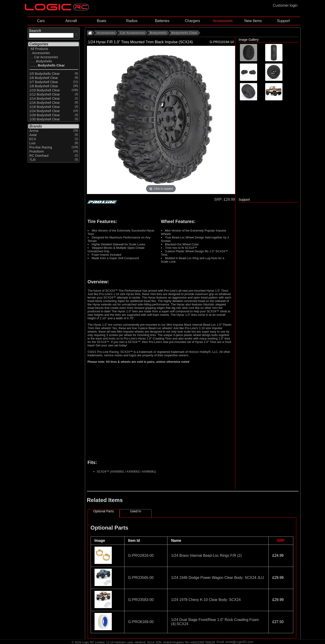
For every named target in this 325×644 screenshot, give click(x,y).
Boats (102, 21)
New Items (253, 21)
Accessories (223, 21)
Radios (132, 21)
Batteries (162, 21)
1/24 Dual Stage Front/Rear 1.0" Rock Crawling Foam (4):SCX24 (215, 622)
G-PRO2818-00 (141, 556)
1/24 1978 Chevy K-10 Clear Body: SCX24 (206, 600)
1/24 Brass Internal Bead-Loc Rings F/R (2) (206, 556)
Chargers (193, 21)
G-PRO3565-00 (141, 578)
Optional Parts (104, 511)
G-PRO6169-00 (141, 622)
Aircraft (71, 21)
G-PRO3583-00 (141, 600)
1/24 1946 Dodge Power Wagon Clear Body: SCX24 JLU (217, 578)
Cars (41, 21)
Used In (135, 511)
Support (283, 21)
